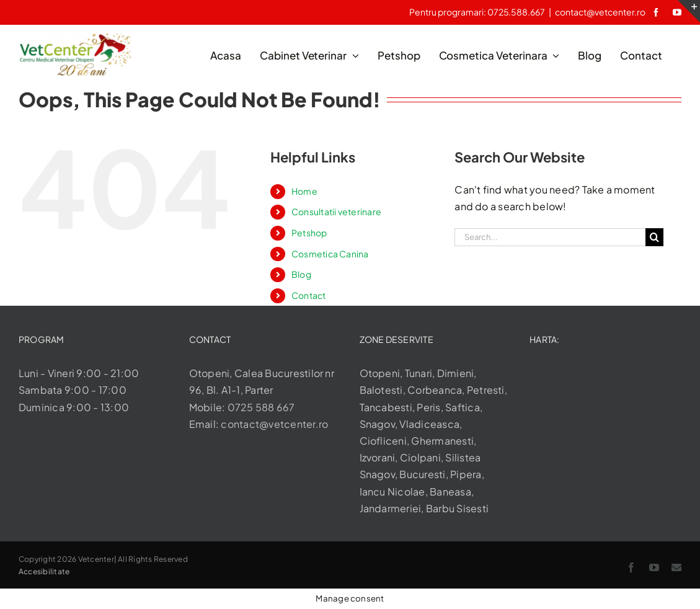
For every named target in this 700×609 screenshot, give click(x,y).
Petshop (309, 233)
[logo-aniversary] (75, 38)
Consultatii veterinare (336, 211)
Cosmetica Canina (330, 254)
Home (304, 191)
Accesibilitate (44, 571)
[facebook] (656, 12)
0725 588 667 (261, 407)
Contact (309, 295)
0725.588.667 (516, 12)
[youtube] (677, 12)
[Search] (654, 237)
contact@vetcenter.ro (600, 12)
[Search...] (550, 237)
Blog (301, 274)
